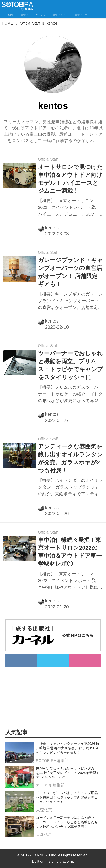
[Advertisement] (55, 694)
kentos (52, 228)
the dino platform (59, 861)
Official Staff (48, 159)
